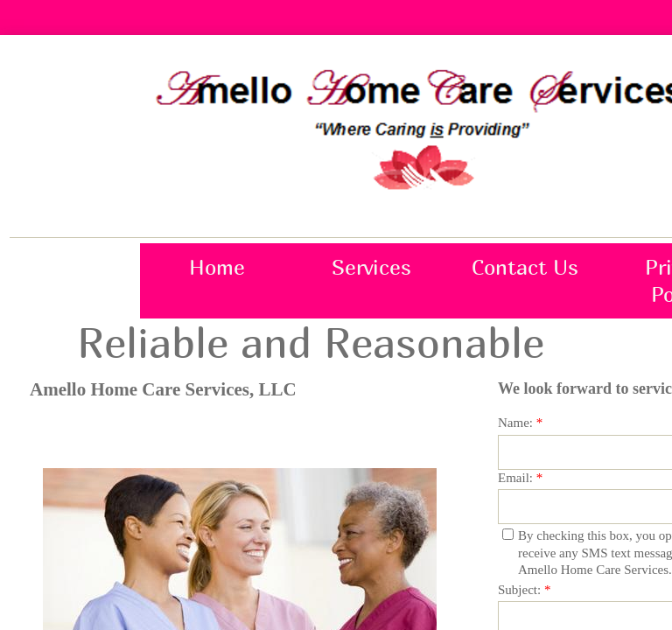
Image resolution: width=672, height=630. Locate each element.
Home (217, 267)
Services (371, 267)
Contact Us (525, 267)
